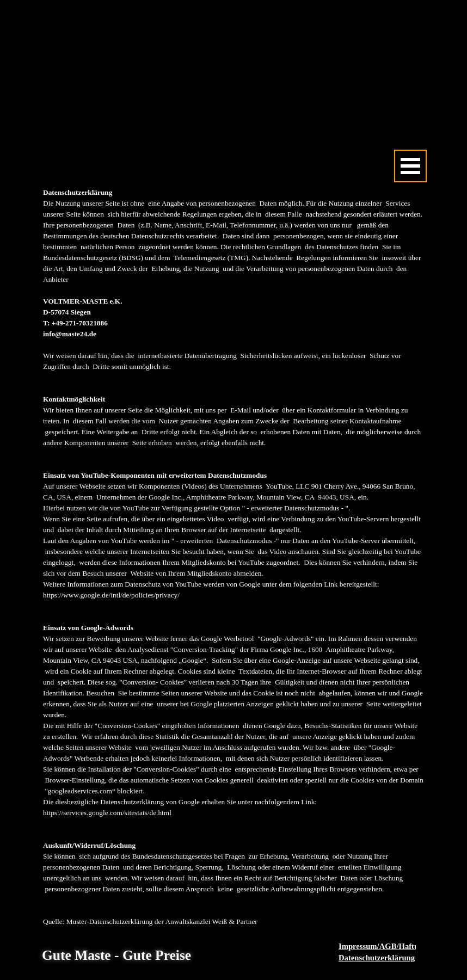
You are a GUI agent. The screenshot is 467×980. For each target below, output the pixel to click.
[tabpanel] (234, 557)
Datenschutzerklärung (377, 958)
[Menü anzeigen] (410, 166)
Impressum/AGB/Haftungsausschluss (402, 946)
